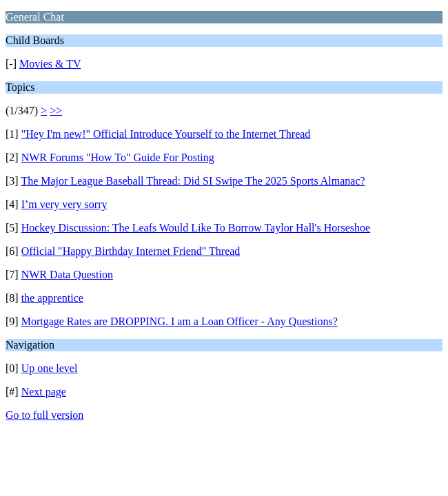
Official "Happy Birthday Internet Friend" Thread (131, 251)
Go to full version (44, 415)
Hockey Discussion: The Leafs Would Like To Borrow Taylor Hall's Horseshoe (196, 228)
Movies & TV (50, 64)
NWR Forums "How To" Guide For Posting (118, 157)
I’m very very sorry (64, 204)
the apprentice (52, 298)
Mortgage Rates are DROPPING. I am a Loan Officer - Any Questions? (180, 321)
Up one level (50, 368)
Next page (44, 392)
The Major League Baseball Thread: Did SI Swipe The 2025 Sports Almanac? (193, 181)
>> (56, 111)
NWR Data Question (67, 275)
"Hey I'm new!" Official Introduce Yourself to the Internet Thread (166, 134)
